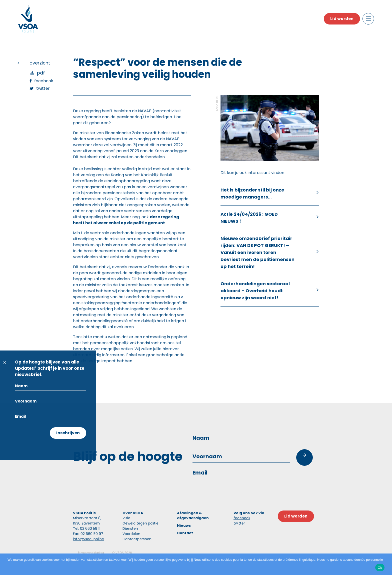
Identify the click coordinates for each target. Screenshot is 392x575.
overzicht (40, 63)
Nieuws (184, 525)
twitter (239, 523)
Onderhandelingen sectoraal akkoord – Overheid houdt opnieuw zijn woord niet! (255, 291)
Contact (185, 533)
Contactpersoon (137, 539)
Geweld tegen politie (140, 523)
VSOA (120, 553)
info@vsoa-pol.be (88, 539)
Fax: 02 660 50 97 (88, 534)
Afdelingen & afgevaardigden (193, 515)
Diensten (130, 528)
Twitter (43, 88)
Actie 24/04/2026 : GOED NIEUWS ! (249, 218)
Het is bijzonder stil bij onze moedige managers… (252, 193)
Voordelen (131, 534)
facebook (242, 518)
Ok (380, 568)
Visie (126, 518)
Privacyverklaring (91, 553)
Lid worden (342, 19)
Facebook (44, 81)
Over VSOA (133, 513)
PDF (41, 73)
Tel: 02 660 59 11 (87, 528)
